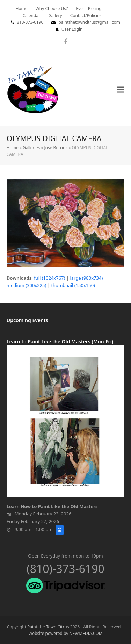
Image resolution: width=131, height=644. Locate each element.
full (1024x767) (49, 278)
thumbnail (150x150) (73, 285)
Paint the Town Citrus (48, 627)
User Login (72, 29)
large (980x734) (86, 278)
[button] (121, 89)
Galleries (31, 148)
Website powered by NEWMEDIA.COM (65, 633)
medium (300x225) (27, 285)
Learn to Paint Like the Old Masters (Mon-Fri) (60, 342)
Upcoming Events (27, 320)
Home (13, 148)
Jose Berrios (56, 148)
